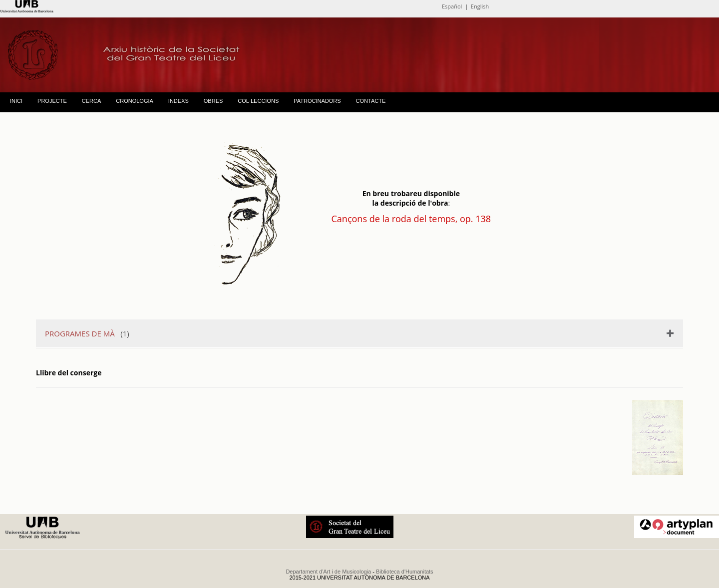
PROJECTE (52, 101)
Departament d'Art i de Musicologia (328, 572)
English (480, 6)
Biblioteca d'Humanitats (405, 572)
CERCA (92, 101)
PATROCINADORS (317, 101)
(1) (87, 333)
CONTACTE (371, 101)
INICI (16, 101)
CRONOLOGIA (135, 101)
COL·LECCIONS (258, 101)
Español (452, 6)
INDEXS (179, 101)
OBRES (213, 101)
